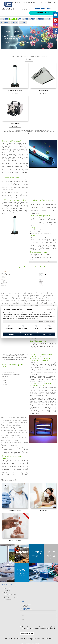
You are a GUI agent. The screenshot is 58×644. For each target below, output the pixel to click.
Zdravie (6, 596)
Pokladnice (7, 591)
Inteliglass (9, 561)
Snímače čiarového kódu (10, 594)
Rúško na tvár (43, 510)
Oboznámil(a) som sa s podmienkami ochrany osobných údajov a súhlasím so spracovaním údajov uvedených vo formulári (49, 606)
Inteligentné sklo (8, 600)
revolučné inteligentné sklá (9, 565)
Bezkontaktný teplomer (15, 510)
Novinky (37, 552)
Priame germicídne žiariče (15, 90)
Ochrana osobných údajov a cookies (47, 321)
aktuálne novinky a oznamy (36, 556)
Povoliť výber (29, 334)
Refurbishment (43, 570)
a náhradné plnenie (51, 559)
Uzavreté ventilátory (43, 90)
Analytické (35, 328)
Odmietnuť (11, 334)
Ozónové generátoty (15, 123)
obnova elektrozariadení (44, 574)
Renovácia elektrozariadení (11, 598)
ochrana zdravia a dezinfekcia (22, 574)
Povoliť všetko (47, 334)
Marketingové (49, 328)
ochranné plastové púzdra (24, 555)
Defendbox (24, 552)
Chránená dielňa (51, 554)
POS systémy (7, 589)
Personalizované (23, 328)
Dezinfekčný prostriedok (15, 540)
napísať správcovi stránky (30, 619)
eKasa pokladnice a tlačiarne (11, 587)
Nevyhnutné (9, 328)
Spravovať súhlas (29, 621)
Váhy (5, 592)
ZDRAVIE (22, 570)
